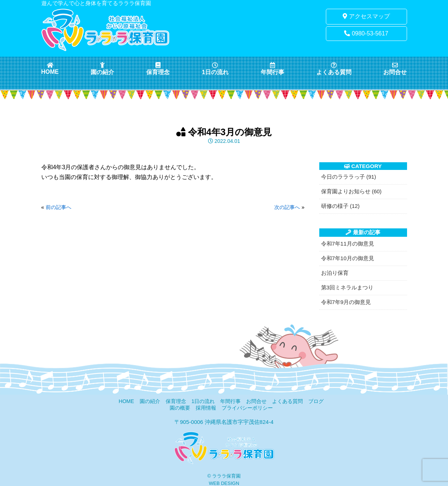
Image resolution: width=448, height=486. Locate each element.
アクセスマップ (366, 16)
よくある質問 (334, 69)
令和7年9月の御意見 (346, 302)
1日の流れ (215, 69)
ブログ (316, 401)
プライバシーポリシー (247, 408)
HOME (50, 69)
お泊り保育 (335, 273)
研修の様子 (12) (340, 206)
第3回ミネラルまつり (347, 287)
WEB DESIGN (224, 483)
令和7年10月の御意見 (348, 258)
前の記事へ (59, 207)
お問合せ (395, 69)
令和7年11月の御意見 (348, 244)
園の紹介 (102, 69)
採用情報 (206, 408)
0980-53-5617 (366, 33)
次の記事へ (287, 207)
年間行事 (272, 69)
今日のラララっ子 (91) (349, 177)
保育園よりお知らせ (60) (351, 191)
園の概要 (180, 408)
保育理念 (158, 69)
